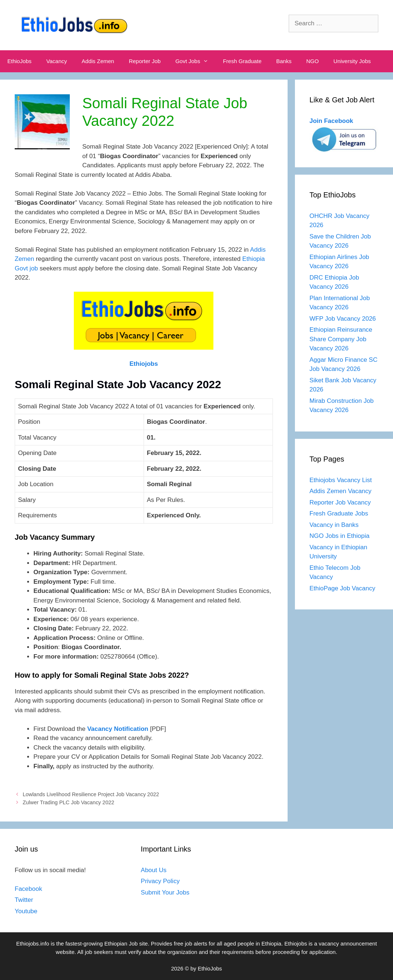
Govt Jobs (195, 61)
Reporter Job (145, 61)
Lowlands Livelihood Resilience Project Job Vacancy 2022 (91, 794)
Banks (284, 61)
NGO (313, 61)
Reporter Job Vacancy (340, 502)
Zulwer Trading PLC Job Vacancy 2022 (68, 802)
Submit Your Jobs (165, 892)
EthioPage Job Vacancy (342, 588)
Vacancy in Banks (334, 525)
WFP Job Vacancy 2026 (343, 319)
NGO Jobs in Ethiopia (340, 536)
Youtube (26, 911)
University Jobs (352, 61)
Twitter (24, 900)
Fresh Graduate (242, 61)
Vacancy (57, 61)
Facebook (28, 889)
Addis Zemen (98, 61)
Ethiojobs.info (33, 943)
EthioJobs (19, 61)
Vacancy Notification (118, 729)
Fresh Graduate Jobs (339, 513)
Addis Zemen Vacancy (341, 491)
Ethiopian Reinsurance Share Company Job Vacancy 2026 (341, 339)
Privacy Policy (160, 881)
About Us (154, 870)
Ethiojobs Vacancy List (341, 480)
